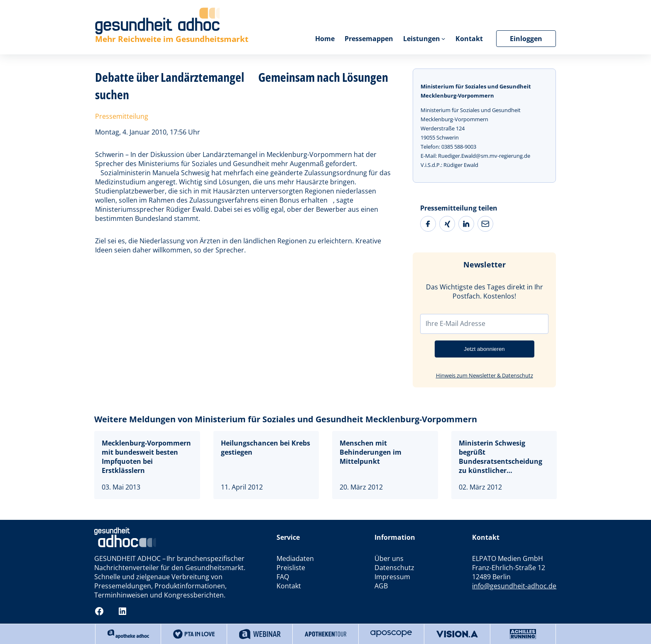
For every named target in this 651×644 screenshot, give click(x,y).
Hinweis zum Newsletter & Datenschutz (485, 375)
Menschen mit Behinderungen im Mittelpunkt (371, 452)
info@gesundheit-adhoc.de (514, 586)
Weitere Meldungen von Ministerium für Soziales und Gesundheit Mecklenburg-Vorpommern (286, 419)
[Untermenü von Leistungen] (443, 39)
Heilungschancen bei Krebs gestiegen (266, 448)
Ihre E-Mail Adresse (455, 323)
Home (324, 39)
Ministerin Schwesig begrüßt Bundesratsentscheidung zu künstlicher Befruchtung (500, 457)
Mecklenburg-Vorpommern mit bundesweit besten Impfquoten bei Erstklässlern (146, 457)
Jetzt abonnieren (484, 349)
